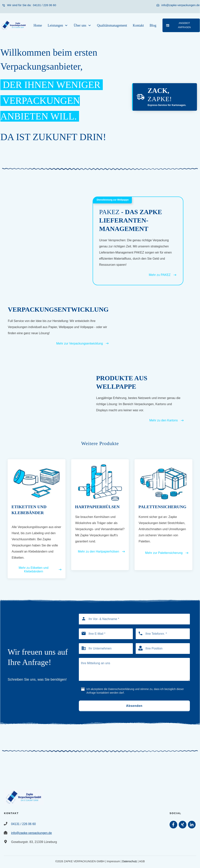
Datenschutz (130, 861)
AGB (142, 861)
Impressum (113, 861)
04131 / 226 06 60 (44, 5)
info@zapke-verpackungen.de (180, 5)
